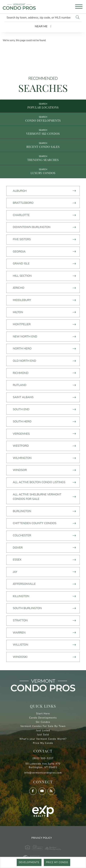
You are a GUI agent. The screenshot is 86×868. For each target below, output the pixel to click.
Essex (17, 560)
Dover (18, 548)
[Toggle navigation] (79, 7)
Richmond (21, 373)
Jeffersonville (24, 584)
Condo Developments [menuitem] (43, 718)
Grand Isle (21, 264)
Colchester (22, 535)
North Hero (22, 349)
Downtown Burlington (32, 227)
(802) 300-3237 (43, 758)
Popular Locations (43, 107)
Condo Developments (43, 120)
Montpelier (22, 324)
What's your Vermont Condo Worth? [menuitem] (43, 739)
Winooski (20, 657)
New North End (25, 337)
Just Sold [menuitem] (43, 735)
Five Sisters (22, 239)
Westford (21, 446)
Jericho (19, 288)
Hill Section (22, 276)
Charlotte (21, 215)
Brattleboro (23, 203)
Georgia (19, 252)
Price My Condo (57, 862)
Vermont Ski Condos (43, 134)
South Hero (22, 422)
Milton (18, 312)
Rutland (20, 385)
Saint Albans (23, 397)
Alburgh (20, 191)
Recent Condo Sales (43, 147)
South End (21, 409)
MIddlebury (22, 300)
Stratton (20, 620)
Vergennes (21, 434)
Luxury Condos (43, 173)
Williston (20, 645)
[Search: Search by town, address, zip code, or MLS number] (39, 18)
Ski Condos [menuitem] (43, 722)
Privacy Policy (42, 838)
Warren (19, 633)
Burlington (22, 511)
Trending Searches (43, 160)
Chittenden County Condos (35, 523)
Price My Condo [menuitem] (43, 743)
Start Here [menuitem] (43, 714)
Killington (21, 596)
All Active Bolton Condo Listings (39, 482)
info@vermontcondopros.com (43, 773)
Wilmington (22, 458)
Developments (29, 862)
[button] (77, 18)
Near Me (41, 26)
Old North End (24, 361)
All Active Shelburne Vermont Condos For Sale (37, 497)
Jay (15, 572)
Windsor (20, 470)
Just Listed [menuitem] (43, 731)
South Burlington (27, 608)
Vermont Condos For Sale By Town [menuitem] (43, 726)
